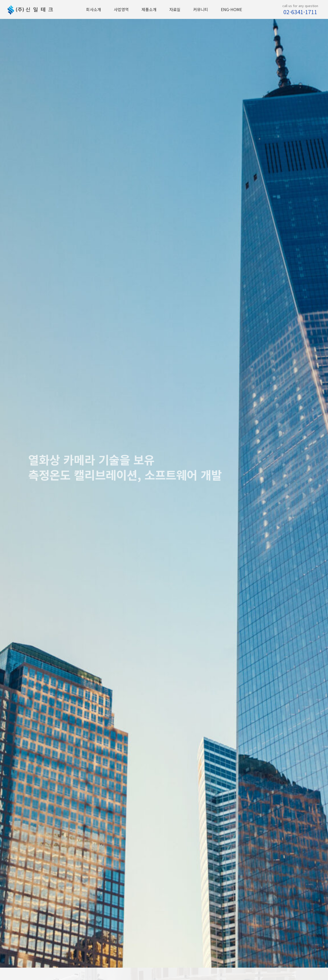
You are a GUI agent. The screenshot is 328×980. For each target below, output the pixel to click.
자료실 (175, 9)
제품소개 (149, 9)
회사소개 (94, 9)
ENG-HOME (231, 9)
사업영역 (121, 9)
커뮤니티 (201, 9)
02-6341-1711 (300, 12)
